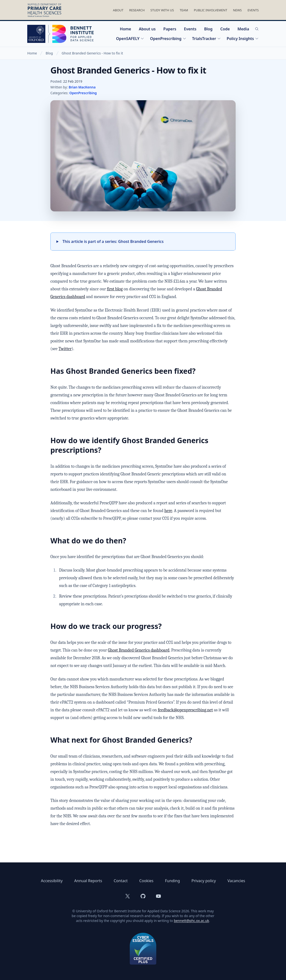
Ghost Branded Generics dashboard (139, 650)
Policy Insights (243, 39)
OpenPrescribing (168, 39)
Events (253, 10)
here (168, 511)
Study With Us (162, 10)
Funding (172, 881)
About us (147, 29)
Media (243, 29)
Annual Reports (88, 881)
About (118, 10)
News (237, 10)
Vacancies (236, 881)
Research (137, 10)
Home (126, 29)
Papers (170, 29)
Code (225, 29)
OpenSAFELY (130, 39)
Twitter (65, 349)
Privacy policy (204, 881)
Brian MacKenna (82, 87)
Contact (121, 881)
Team (184, 10)
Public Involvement (211, 10)
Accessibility (52, 881)
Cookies (146, 881)
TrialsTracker (207, 39)
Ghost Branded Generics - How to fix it (92, 53)
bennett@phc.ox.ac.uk (191, 921)
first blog (115, 289)
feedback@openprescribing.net (185, 710)
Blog (208, 29)
